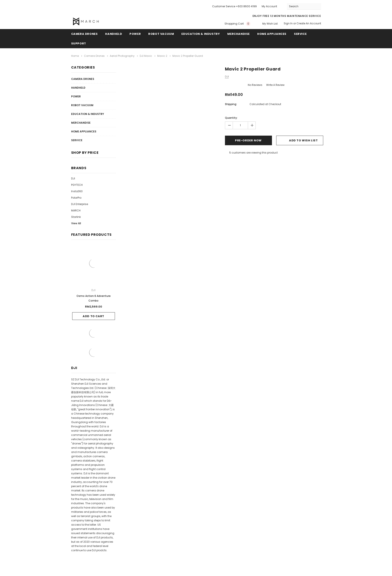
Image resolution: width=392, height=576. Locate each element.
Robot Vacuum (161, 34)
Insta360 (77, 191)
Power (135, 34)
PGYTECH (77, 185)
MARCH (76, 210)
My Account (269, 6)
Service (300, 34)
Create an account (309, 23)
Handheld (114, 34)
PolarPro (76, 198)
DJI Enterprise (80, 204)
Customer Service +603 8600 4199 (234, 6)
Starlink (76, 217)
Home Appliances (272, 34)
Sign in (288, 23)
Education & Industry (201, 34)
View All (76, 223)
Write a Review (275, 85)
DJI (73, 178)
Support (79, 43)
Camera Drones (84, 34)
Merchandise (239, 34)
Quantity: (231, 118)
